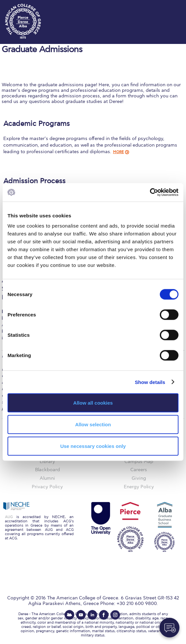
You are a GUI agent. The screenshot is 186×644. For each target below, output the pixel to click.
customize (166, 7)
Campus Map (139, 462)
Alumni (47, 478)
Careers (139, 470)
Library (47, 462)
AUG (9, 517)
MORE (118, 152)
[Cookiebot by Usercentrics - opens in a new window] (150, 192)
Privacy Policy (47, 487)
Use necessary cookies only (93, 446)
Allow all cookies (93, 403)
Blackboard (47, 470)
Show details (150, 382)
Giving (139, 478)
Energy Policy (139, 487)
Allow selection (93, 424)
